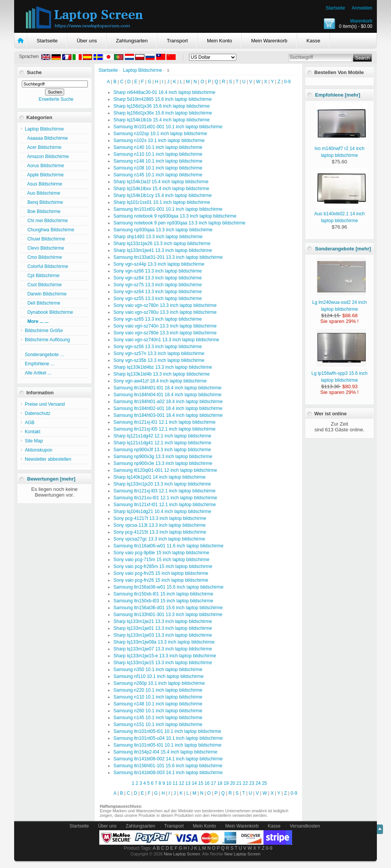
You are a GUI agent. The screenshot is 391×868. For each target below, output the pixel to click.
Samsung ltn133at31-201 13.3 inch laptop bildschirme (168, 257)
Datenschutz (38, 413)
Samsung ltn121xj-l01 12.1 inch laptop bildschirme (165, 422)
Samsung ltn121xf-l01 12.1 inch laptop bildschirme (165, 505)
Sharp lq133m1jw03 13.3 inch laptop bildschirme (163, 635)
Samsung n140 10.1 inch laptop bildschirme (158, 147)
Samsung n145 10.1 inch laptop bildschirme (158, 175)
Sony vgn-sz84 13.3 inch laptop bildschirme (158, 278)
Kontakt (33, 432)
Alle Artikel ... (38, 373)
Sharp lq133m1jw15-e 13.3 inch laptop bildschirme (165, 656)
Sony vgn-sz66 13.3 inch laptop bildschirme (158, 271)
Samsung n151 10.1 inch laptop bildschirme (158, 724)
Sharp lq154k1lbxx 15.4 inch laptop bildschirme (161, 189)
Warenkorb (361, 21)
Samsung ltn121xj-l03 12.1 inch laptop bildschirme (165, 491)
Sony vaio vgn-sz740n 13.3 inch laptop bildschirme (165, 326)
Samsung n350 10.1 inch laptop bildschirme (158, 670)
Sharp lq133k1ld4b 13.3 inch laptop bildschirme (162, 374)
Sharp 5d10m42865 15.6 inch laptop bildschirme (163, 99)
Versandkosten (305, 826)
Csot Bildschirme (43, 285)
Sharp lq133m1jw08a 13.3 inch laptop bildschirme (164, 642)
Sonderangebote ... (44, 355)
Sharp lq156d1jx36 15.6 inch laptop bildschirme (162, 106)
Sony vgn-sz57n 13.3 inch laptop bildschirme (159, 353)
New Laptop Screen (182, 854)
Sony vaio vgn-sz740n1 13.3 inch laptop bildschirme (166, 340)
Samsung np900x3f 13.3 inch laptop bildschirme (162, 450)
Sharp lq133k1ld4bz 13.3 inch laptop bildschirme (163, 367)
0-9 (287, 82)
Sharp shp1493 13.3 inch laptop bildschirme (158, 237)
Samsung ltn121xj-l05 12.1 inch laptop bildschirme (165, 429)
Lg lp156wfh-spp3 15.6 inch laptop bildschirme (340, 373)
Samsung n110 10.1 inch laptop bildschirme (158, 154)
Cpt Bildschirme (42, 276)
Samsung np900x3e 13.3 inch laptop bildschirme (163, 463)
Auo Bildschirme (43, 193)
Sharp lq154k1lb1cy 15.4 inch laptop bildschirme (163, 195)
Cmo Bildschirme (43, 257)
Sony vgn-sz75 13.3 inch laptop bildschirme (158, 285)
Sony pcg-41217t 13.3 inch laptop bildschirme (160, 518)
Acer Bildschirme (43, 147)
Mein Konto (220, 41)
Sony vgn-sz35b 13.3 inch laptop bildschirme (159, 360)
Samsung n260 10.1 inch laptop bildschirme (158, 711)
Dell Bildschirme (43, 303)
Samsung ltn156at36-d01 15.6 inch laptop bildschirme (168, 608)
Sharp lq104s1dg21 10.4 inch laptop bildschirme (162, 511)
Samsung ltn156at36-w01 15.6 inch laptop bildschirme (168, 587)
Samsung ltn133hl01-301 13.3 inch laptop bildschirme (168, 615)
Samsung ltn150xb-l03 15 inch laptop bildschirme (163, 601)
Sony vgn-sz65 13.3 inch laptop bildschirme (158, 319)
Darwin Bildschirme (46, 294)
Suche (34, 72)
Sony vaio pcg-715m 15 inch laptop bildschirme (161, 560)
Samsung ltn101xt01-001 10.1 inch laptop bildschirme (168, 127)
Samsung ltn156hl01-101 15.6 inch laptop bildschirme (168, 766)
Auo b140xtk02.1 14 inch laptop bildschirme (341, 214)
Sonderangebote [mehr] (343, 249)
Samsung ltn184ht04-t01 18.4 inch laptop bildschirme (167, 395)
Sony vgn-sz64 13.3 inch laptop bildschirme (158, 292)
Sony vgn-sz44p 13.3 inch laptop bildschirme (159, 264)
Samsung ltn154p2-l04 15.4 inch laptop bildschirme (165, 752)
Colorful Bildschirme (46, 266)
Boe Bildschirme (43, 211)
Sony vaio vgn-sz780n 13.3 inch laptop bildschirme (165, 305)
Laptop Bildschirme (142, 70)
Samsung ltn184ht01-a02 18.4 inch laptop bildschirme (168, 402)
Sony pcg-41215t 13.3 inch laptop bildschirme (160, 532)
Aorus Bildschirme (44, 166)
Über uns (87, 41)
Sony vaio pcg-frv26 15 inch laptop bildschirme (161, 580)
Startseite (335, 8)
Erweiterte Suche (56, 99)
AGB (30, 423)
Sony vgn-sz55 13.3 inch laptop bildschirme (158, 298)
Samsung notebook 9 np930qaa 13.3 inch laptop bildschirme (175, 216)
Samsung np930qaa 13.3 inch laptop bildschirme (163, 230)
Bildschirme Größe (44, 331)
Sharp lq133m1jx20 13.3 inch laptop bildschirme (162, 484)
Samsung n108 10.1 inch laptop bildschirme (158, 168)
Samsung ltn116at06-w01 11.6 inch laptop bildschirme (168, 546)
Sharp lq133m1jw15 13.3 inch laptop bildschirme (163, 663)
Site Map (34, 441)
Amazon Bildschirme (47, 156)
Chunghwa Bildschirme (49, 230)
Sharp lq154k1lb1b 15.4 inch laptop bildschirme (162, 120)
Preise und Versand (45, 404)
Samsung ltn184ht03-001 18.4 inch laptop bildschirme (168, 415)
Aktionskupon (39, 450)
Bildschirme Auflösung (47, 340)
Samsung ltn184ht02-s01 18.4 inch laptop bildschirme (168, 408)
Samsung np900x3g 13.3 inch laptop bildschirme (163, 457)
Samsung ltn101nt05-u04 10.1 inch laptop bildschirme (168, 738)
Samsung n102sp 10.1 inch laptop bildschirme (160, 134)
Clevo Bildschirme (44, 248)
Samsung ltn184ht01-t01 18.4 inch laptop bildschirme (167, 388)
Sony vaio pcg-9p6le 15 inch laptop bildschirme (161, 553)
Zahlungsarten (132, 41)
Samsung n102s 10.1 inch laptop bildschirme (159, 140)
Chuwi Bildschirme (45, 239)
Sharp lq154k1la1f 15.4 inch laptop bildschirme (161, 182)
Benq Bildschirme (44, 202)
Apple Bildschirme (44, 175)
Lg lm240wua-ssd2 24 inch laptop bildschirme (340, 302)
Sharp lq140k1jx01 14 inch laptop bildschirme (159, 477)
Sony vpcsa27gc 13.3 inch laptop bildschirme (159, 539)
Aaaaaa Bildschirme (46, 138)
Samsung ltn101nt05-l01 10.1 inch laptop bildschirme (167, 731)
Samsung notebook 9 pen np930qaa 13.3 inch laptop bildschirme (179, 223)
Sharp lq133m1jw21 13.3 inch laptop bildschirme (163, 621)
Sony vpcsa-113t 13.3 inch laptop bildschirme (159, 525)
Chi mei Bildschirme (46, 221)
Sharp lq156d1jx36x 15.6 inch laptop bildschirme (163, 113)
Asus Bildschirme (44, 184)
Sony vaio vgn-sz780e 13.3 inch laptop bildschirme (165, 333)
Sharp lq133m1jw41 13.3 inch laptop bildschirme (163, 250)
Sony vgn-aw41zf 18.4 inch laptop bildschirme (160, 381)
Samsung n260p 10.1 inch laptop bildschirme (159, 683)
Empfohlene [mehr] (338, 95)
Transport (177, 41)
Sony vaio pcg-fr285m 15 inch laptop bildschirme (163, 566)
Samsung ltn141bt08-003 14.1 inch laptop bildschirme (168, 773)
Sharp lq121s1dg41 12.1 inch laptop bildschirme (162, 443)
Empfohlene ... (40, 364)
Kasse (313, 41)
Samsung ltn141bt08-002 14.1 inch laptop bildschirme (168, 759)
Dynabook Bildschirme (49, 312)
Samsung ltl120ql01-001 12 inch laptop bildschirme (165, 470)
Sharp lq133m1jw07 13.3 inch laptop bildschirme (163, 649)
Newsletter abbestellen (48, 459)
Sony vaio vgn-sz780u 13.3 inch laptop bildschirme (165, 312)
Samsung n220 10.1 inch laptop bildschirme (158, 690)
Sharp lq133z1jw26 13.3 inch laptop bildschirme (162, 244)
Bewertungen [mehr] (51, 479)
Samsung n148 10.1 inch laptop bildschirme (158, 161)
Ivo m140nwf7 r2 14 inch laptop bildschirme (341, 148)
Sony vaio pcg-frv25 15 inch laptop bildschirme (161, 573)
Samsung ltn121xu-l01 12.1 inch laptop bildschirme (165, 498)
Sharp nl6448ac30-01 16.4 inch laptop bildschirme (164, 92)
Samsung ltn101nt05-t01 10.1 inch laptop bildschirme (167, 745)
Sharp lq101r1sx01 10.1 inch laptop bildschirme (162, 202)
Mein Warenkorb (269, 41)
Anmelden (362, 8)
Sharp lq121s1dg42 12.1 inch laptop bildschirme (162, 436)
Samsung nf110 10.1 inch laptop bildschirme (158, 676)
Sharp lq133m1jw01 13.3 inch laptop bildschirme (163, 628)
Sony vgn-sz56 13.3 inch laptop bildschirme (158, 347)
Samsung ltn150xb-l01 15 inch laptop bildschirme (163, 594)
